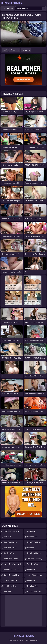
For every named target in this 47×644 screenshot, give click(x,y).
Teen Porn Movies (34, 553)
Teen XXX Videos (34, 542)
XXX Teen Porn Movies (12, 531)
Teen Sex (31, 548)
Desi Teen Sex (33, 564)
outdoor (16, 50)
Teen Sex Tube (33, 537)
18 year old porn (10, 581)
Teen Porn (7, 537)
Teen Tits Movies (10, 542)
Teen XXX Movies (10, 548)
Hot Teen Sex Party (34, 559)
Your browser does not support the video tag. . (23, 34)
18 (6, 50)
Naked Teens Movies (35, 575)
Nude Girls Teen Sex (12, 570)
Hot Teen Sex (9, 553)
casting (27, 50)
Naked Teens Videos (11, 575)
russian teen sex (34, 592)
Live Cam (9, 8)
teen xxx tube (33, 586)
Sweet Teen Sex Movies (13, 564)
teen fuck (31, 531)
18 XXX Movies (10, 586)
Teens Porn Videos (11, 559)
